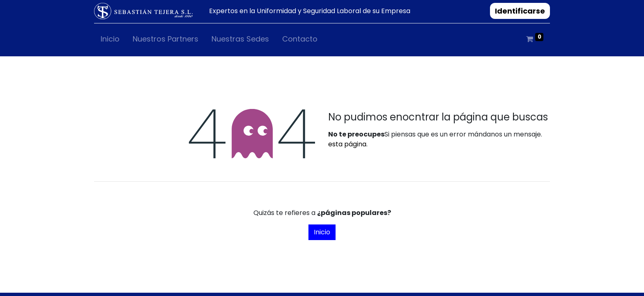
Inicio (322, 232)
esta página (347, 144)
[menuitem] (110, 40)
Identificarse (520, 11)
